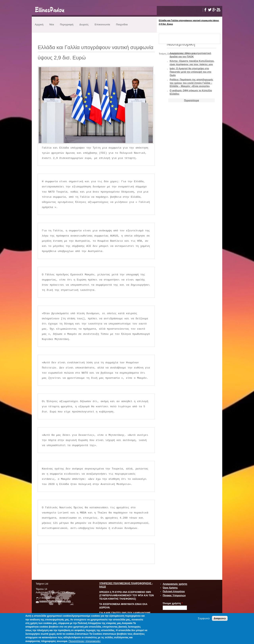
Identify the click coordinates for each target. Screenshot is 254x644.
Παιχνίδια (122, 24)
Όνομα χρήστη (173, 603)
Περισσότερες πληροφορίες (85, 641)
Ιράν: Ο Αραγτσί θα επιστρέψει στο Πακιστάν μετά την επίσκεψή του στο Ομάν (190, 72)
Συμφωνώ (204, 618)
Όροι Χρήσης (170, 588)
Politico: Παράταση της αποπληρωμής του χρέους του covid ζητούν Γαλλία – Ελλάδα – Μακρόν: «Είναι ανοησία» (191, 83)
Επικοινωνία (102, 24)
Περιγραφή (67, 24)
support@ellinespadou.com (55, 601)
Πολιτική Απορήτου (174, 592)
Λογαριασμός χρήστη (175, 584)
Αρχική (39, 24)
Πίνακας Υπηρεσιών (174, 595)
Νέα (52, 24)
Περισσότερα (192, 100)
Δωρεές (84, 24)
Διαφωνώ (220, 618)
